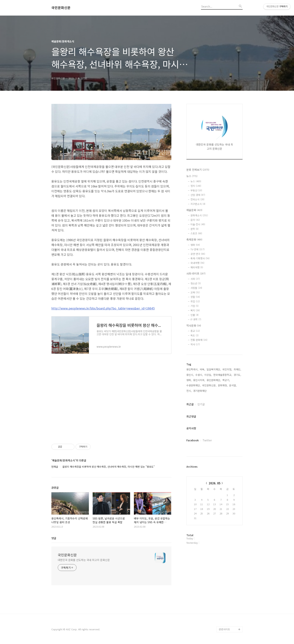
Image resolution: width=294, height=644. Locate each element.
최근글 (190, 404)
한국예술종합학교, (223, 375)
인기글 (201, 404)
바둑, (202, 369)
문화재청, (223, 385)
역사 (195, 344)
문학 (195, 229)
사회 (195, 279)
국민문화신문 (61, 8)
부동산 (196, 190)
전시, (189, 391)
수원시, (199, 375)
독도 (195, 335)
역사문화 (194, 325)
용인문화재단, (214, 380)
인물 (195, 315)
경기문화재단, (200, 391)
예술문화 (194, 210)
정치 (196, 186)
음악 (195, 220)
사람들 (196, 288)
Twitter (207, 440)
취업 (195, 301)
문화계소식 (199, 215)
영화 (195, 245)
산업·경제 (198, 195)
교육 (195, 292)
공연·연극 (198, 254)
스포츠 (196, 233)
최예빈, (237, 369)
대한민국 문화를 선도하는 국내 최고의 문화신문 (84, 560)
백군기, (226, 380)
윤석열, (233, 385)
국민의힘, (227, 369)
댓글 (54, 538)
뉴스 (192, 176)
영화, (189, 380)
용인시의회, (199, 380)
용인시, (190, 375)
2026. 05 (215, 483)
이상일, (208, 375)
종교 (195, 331)
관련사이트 (224, 629)
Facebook (193, 440)
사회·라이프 (196, 273)
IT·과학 (196, 319)
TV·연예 (198, 249)
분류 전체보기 (198, 170)
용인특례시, (192, 369)
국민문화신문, (209, 385)
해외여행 (197, 267)
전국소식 (197, 199)
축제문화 (194, 239)
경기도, (237, 375)
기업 (195, 306)
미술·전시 (198, 224)
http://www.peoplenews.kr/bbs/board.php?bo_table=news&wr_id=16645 (103, 308)
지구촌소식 (198, 204)
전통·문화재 (199, 340)
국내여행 (197, 263)
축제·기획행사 (200, 258)
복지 (195, 310)
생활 (195, 297)
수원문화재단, (193, 385)
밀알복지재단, (214, 369)
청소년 (196, 283)
